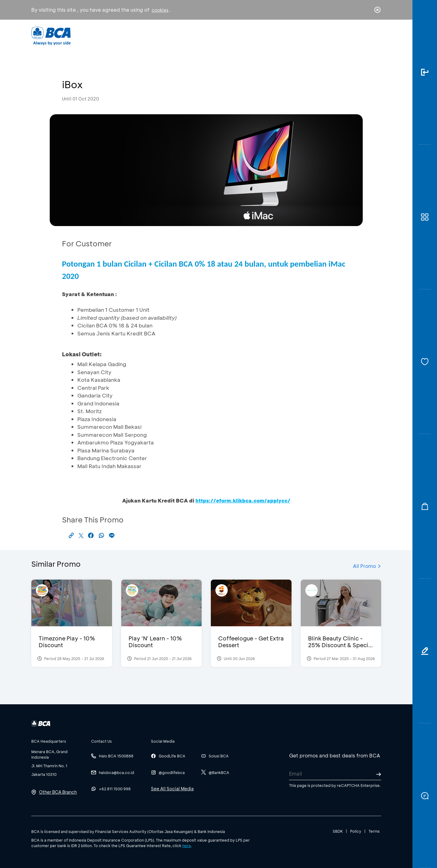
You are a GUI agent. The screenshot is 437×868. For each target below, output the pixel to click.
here (187, 846)
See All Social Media (172, 789)
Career (283, 35)
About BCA (241, 35)
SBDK (338, 831)
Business (198, 35)
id (365, 36)
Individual (157, 35)
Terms (374, 831)
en (376, 36)
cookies (160, 10)
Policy (356, 831)
